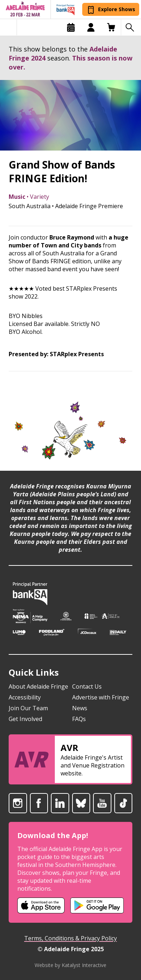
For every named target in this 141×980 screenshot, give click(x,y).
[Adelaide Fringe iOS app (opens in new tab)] (41, 905)
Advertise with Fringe (101, 697)
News (80, 708)
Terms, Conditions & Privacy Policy (70, 938)
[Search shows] (131, 27)
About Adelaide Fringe (38, 686)
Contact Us (87, 686)
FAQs (79, 719)
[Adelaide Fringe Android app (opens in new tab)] (97, 905)
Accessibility (25, 697)
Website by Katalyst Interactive (70, 965)
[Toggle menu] (8, 27)
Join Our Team (28, 708)
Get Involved (25, 719)
